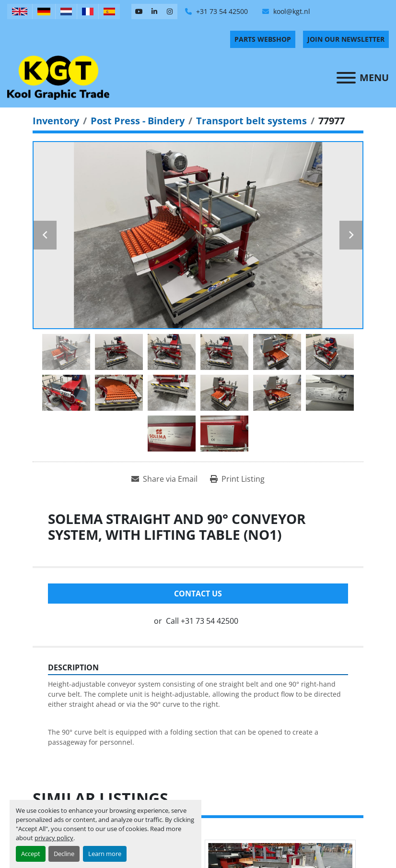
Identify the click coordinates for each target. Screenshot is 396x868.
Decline (64, 854)
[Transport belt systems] (251, 121)
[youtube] (139, 12)
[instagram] (170, 12)
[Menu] (346, 78)
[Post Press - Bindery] (138, 121)
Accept (31, 854)
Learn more (105, 854)
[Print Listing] (237, 479)
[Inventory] (56, 121)
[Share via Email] (164, 479)
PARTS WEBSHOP (263, 39)
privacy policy (54, 838)
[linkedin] (154, 12)
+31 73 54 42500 (221, 11)
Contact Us (198, 594)
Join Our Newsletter (346, 39)
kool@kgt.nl (291, 11)
